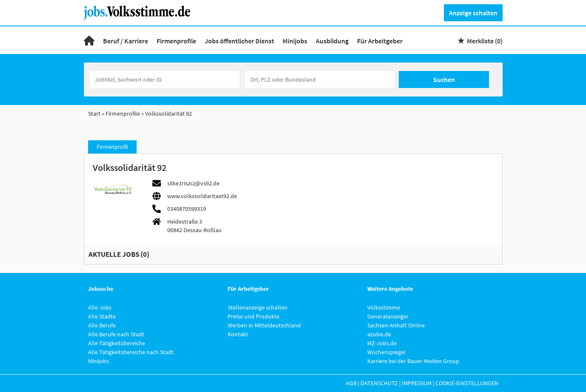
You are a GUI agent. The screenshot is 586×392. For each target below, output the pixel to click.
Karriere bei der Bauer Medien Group (413, 361)
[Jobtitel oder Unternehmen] (165, 80)
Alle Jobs (100, 307)
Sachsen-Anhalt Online (396, 325)
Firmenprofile (176, 41)
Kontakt (238, 334)
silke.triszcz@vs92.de (193, 183)
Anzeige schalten (473, 13)
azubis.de (379, 334)
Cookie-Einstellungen (467, 383)
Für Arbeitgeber (380, 41)
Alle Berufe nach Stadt (116, 334)
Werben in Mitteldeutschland (264, 325)
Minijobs (295, 41)
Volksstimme (384, 307)
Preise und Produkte (254, 316)
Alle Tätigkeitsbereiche (117, 343)
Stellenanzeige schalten (258, 307)
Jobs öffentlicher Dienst (239, 41)
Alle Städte (102, 316)
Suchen (444, 80)
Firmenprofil (112, 147)
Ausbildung (332, 41)
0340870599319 (187, 209)
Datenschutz (379, 383)
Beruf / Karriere (126, 41)
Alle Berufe (102, 325)
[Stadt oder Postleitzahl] (320, 80)
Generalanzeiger (388, 316)
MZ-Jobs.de (382, 343)
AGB (351, 383)
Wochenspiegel (386, 352)
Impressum (417, 383)
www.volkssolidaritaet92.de (202, 196)
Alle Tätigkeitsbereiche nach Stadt (131, 352)
